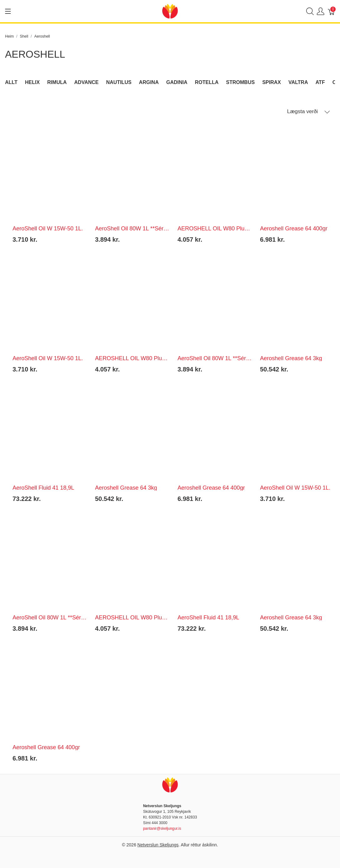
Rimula (57, 82)
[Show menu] (8, 11)
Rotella (207, 82)
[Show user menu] (321, 11)
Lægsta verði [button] (309, 112)
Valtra (298, 82)
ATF (320, 82)
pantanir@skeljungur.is (162, 829)
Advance (86, 82)
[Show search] (310, 11)
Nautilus (119, 82)
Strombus (240, 82)
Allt (11, 82)
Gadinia (177, 82)
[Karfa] (332, 11)
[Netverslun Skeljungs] (170, 11)
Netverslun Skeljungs (158, 845)
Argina (149, 82)
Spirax (272, 82)
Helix (32, 82)
